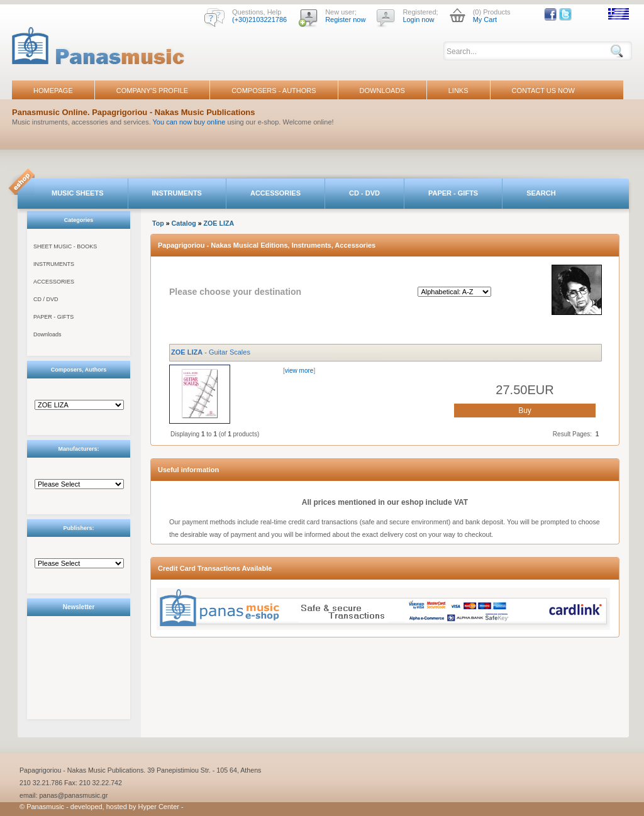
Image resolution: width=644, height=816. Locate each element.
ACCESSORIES (275, 193)
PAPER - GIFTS (453, 193)
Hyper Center (159, 807)
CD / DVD (46, 299)
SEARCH (541, 193)
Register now (345, 19)
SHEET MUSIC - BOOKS (65, 246)
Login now (418, 19)
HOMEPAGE (53, 91)
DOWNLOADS (382, 91)
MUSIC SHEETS (78, 193)
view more (299, 371)
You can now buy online (189, 122)
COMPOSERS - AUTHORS (274, 91)
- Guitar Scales (211, 352)
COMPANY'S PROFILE (152, 91)
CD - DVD (364, 193)
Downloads (47, 334)
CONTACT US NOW (543, 91)
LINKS (458, 91)
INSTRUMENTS (177, 193)
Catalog (184, 223)
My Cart (485, 19)
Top (158, 223)
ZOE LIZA (219, 223)
